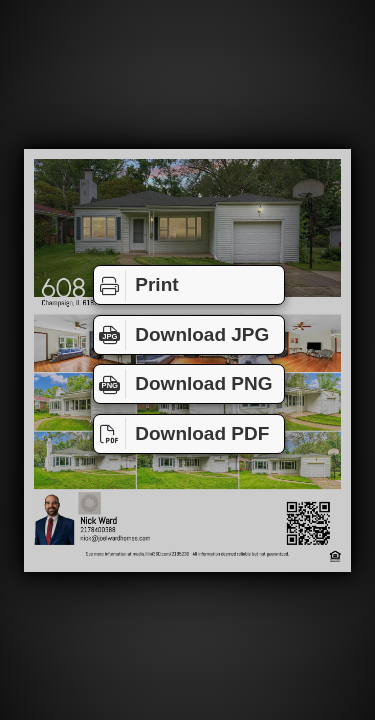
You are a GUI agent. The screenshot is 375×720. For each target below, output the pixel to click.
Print (136, 285)
